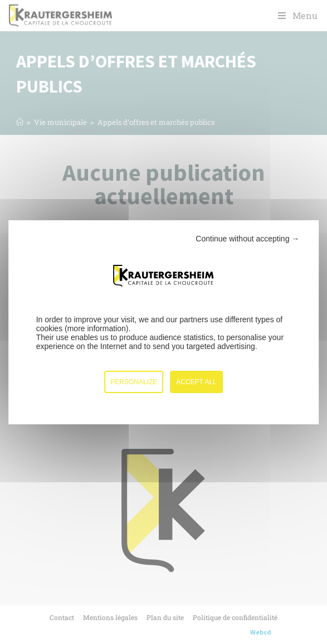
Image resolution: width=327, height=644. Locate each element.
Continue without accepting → (247, 239)
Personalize (134, 382)
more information (97, 328)
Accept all (196, 382)
